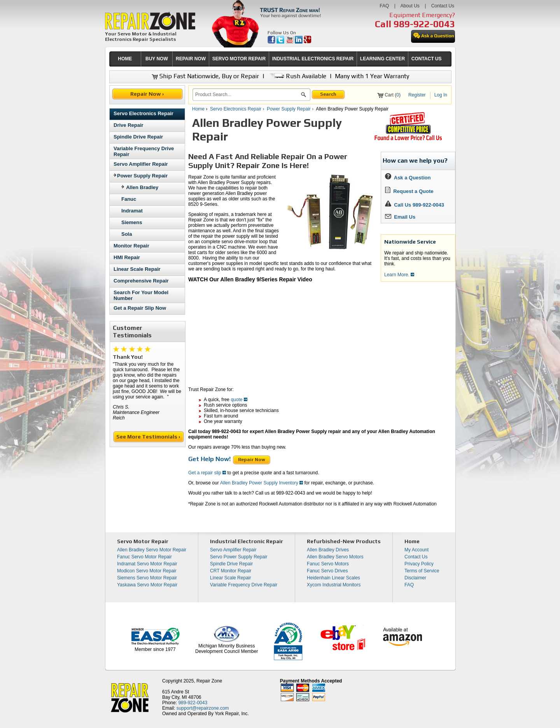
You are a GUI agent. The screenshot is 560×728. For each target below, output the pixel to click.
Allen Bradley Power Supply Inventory (262, 483)
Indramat (132, 211)
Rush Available (297, 76)
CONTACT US (427, 59)
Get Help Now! (209, 459)
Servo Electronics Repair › (238, 109)
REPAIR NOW (191, 59)
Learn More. (399, 275)
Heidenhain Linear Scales (333, 578)
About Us (410, 6)
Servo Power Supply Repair (239, 557)
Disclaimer (415, 578)
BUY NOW (157, 59)
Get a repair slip (207, 473)
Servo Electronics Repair (143, 113)
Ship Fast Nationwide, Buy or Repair (205, 76)
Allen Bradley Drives (328, 550)
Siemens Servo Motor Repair (147, 578)
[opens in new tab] (272, 42)
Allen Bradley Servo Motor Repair (152, 550)
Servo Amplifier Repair (141, 164)
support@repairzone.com (203, 708)
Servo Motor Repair (143, 541)
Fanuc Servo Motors (328, 564)
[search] (247, 95)
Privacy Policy (419, 564)
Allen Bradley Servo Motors (335, 557)
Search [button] (328, 94)
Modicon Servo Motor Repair (147, 571)
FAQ (384, 6)
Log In (441, 95)
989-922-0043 (424, 24)
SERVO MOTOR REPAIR (239, 59)
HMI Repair (127, 257)
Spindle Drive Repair (138, 137)
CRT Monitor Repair (231, 571)
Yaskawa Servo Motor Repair (147, 585)
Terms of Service (422, 571)
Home (198, 109)
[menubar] (277, 59)
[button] (304, 96)
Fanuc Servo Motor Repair (144, 557)
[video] (276, 332)
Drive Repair (129, 125)
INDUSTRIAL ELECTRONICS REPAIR (313, 59)
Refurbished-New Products (344, 541)
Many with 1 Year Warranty (372, 76)
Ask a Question (408, 178)
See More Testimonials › (149, 437)
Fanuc (129, 199)
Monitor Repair (131, 246)
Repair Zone (209, 681)
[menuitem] (125, 59)
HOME (125, 59)
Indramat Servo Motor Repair (147, 564)
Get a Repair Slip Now (140, 308)
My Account (416, 550)
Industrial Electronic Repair (247, 541)
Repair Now (252, 460)
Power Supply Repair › (291, 109)
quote (239, 400)
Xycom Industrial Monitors (334, 585)
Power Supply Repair (141, 176)
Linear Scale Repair (137, 269)
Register (417, 95)
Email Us (400, 217)
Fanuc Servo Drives (327, 571)
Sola (127, 234)
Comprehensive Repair (141, 281)
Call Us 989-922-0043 (419, 205)
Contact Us (443, 6)
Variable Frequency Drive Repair (244, 585)
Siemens (132, 222)
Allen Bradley (142, 187)
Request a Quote (409, 191)
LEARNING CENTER (382, 59)
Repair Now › (148, 94)
